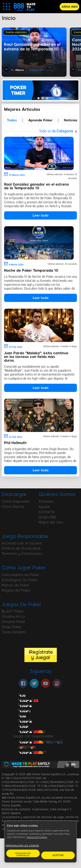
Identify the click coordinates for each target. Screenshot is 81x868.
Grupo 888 (47, 517)
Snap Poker (12, 627)
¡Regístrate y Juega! (41, 655)
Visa (22, 695)
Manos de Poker (16, 585)
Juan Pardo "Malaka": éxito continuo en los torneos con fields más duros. (36, 357)
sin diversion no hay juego (41, 741)
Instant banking (32, 731)
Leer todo (41, 215)
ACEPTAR (58, 855)
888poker (20, 70)
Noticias (71, 120)
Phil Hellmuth (15, 443)
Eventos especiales (16, 32)
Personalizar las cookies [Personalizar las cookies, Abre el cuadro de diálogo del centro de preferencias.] (22, 846)
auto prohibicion (32, 752)
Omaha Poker (13, 622)
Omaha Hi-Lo (13, 617)
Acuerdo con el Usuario (22, 543)
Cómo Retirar (13, 507)
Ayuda (44, 507)
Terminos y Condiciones (22, 554)
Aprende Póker (40, 120)
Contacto (47, 512)
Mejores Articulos (22, 109)
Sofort (23, 726)
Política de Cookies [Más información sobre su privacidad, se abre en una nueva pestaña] (37, 837)
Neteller (25, 705)
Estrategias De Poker (20, 580)
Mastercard (28, 700)
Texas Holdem (14, 632)
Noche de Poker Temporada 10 (31, 270)
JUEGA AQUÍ (69, 7)
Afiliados (46, 501)
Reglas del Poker (16, 590)
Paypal (24, 710)
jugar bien (27, 747)
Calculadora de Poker (21, 575)
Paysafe (25, 721)
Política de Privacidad (21, 548)
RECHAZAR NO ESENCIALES (23, 854)
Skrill (22, 715)
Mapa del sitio (51, 522)
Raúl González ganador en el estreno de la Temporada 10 (37, 186)
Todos (12, 120)
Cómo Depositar (16, 501)
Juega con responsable (33, 736)
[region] (40, 842)
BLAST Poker (13, 611)
